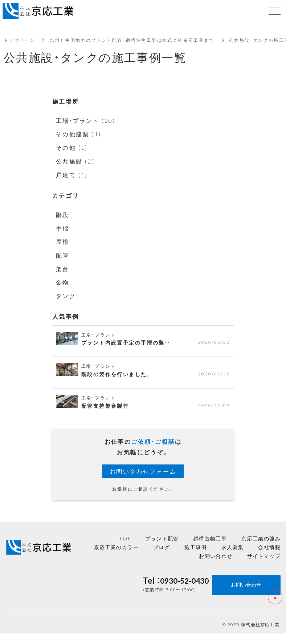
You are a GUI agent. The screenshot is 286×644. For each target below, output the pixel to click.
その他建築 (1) (79, 134)
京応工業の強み (261, 538)
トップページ (19, 40)
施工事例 (196, 547)
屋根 (63, 241)
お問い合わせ (216, 556)
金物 (63, 282)
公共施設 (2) (75, 161)
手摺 (63, 228)
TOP (125, 538)
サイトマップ (264, 556)
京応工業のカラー (116, 547)
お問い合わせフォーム (143, 471)
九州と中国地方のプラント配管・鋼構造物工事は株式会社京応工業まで (132, 40)
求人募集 (233, 547)
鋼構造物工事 (210, 538)
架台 (63, 269)
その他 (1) (72, 147)
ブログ (162, 547)
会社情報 (269, 547)
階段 (63, 214)
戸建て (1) (72, 174)
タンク (66, 295)
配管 (63, 255)
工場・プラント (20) (86, 120)
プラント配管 (162, 538)
